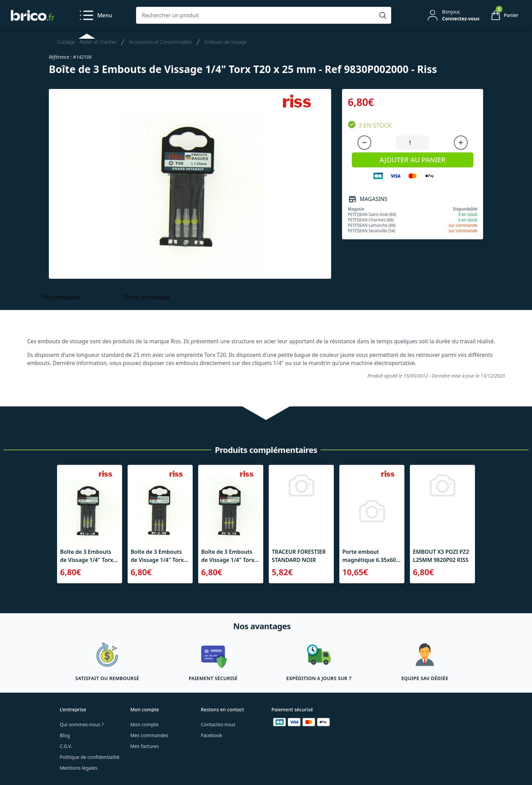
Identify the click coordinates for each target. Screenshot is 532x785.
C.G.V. (66, 746)
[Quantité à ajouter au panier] (413, 143)
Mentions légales (79, 768)
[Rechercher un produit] (257, 15)
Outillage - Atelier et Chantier (87, 42)
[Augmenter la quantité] (461, 143)
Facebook (212, 735)
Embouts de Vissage (225, 42)
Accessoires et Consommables (160, 42)
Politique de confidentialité (90, 757)
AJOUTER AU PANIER (413, 160)
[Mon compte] (453, 15)
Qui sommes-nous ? (82, 724)
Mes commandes (149, 735)
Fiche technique (147, 297)
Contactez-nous (218, 724)
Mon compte (144, 724)
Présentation (62, 297)
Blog (65, 735)
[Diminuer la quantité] (364, 143)
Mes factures (145, 746)
